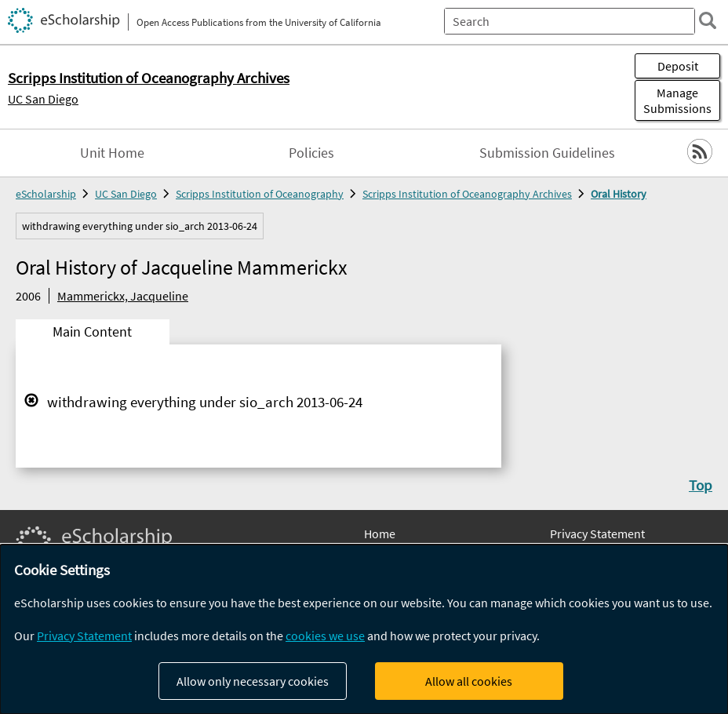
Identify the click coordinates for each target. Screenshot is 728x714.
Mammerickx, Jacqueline (123, 296)
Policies (311, 153)
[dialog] (364, 629)
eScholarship (46, 194)
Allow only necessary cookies (253, 681)
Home (380, 534)
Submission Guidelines (547, 153)
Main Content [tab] (92, 332)
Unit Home (112, 153)
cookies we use (325, 636)
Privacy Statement (597, 534)
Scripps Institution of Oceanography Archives (467, 194)
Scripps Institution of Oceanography (260, 194)
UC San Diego (43, 99)
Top (701, 485)
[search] (708, 20)
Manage (677, 100)
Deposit (678, 66)
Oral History (619, 194)
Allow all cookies (469, 681)
